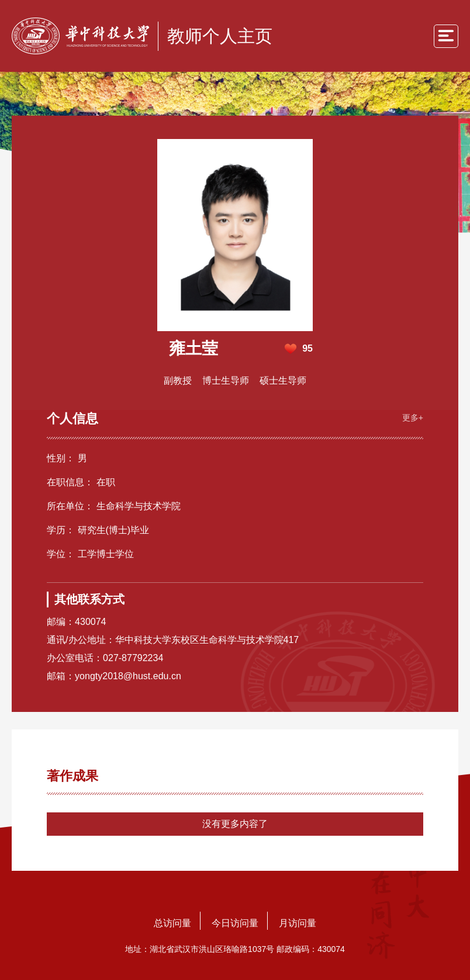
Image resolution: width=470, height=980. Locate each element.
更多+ (413, 418)
